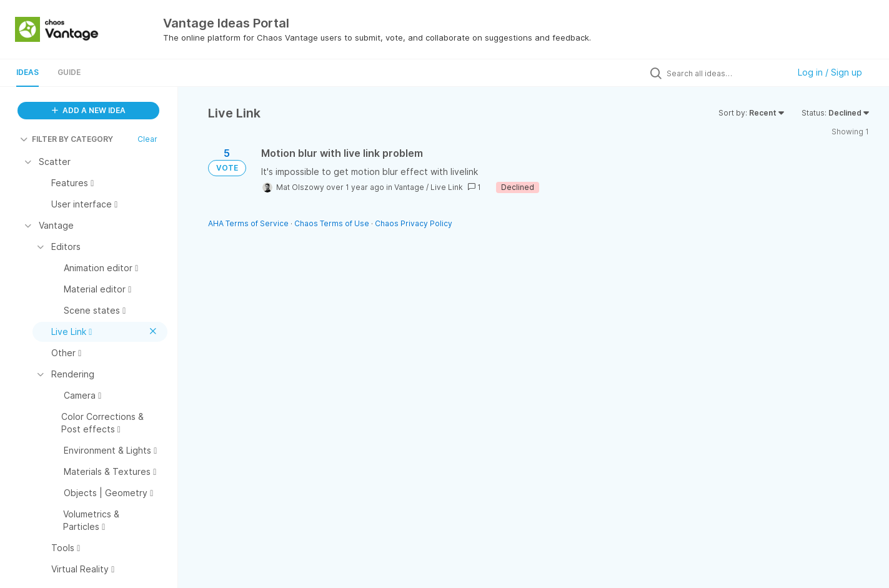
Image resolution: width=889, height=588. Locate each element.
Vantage (409, 187)
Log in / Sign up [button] (830, 72)
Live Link (447, 187)
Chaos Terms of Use (332, 223)
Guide (69, 72)
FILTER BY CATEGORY (67, 139)
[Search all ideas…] (725, 73)
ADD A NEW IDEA (89, 110)
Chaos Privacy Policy (414, 223)
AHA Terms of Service (249, 223)
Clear (147, 139)
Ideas (27, 72)
